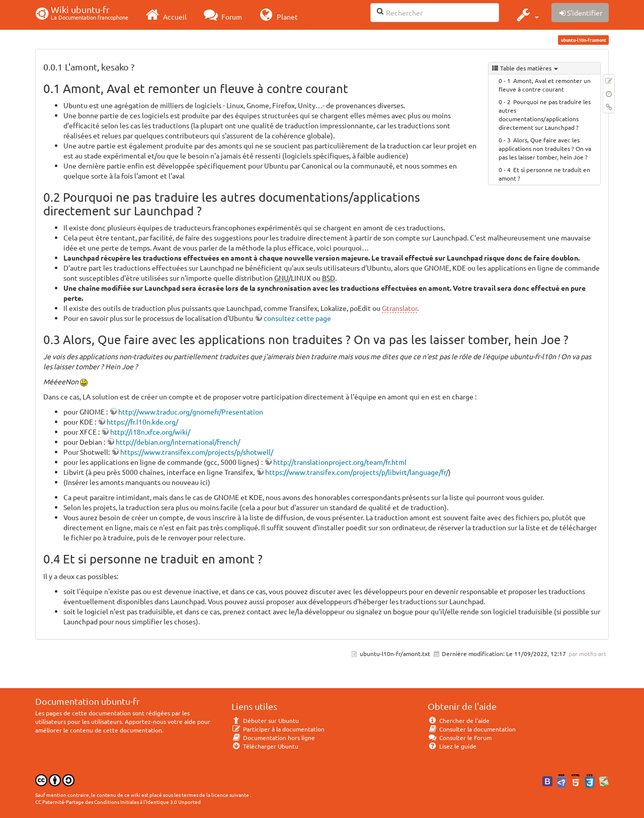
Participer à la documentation (278, 729)
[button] (527, 15)
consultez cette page (297, 318)
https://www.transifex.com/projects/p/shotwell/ (197, 452)
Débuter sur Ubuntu (265, 720)
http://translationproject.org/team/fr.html (340, 462)
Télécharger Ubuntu (265, 746)
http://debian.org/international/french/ (178, 442)
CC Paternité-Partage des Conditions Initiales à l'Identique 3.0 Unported (118, 802)
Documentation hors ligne (273, 738)
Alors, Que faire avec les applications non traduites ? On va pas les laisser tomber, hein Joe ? (545, 148)
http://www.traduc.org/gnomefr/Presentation (191, 412)
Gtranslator (399, 308)
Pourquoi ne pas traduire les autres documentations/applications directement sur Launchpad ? (545, 114)
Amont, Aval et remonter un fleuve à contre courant (545, 85)
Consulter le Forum (460, 738)
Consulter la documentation (472, 729)
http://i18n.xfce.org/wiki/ (150, 432)
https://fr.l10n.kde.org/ (142, 422)
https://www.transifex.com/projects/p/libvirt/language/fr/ (357, 472)
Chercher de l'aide (459, 720)
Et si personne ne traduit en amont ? (544, 174)
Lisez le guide (452, 746)
